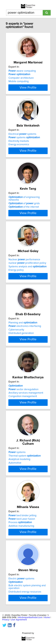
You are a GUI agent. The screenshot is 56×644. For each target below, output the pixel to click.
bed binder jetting (22, 558)
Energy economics (19, 154)
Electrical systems (22, 143)
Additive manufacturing (21, 568)
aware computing (22, 74)
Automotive (15, 499)
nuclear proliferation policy (27, 285)
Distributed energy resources (25, 640)
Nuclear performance (24, 282)
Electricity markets (19, 150)
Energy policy (16, 292)
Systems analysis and (27, 289)
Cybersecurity (16, 358)
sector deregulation (23, 423)
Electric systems (21, 627)
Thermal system (25, 492)
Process (20, 565)
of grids (24, 219)
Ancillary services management (26, 427)
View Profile (28, 93)
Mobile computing (19, 85)
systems (24, 147)
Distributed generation (21, 361)
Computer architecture (21, 81)
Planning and (23, 351)
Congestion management (23, 430)
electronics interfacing (25, 354)
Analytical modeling (19, 496)
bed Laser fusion (22, 561)
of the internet (24, 222)
